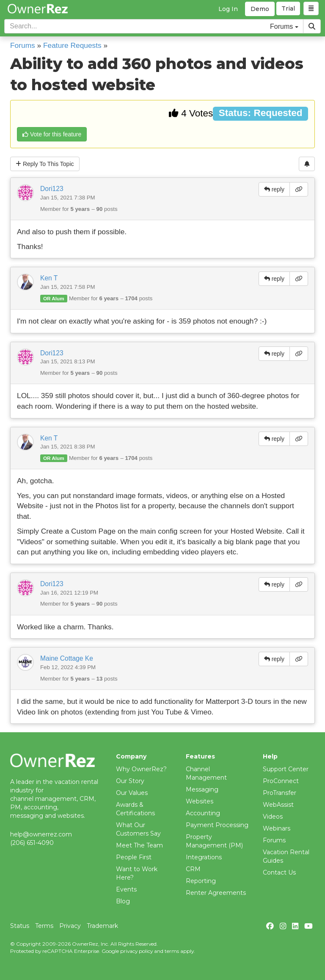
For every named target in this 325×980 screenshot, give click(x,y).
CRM (193, 869)
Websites (200, 801)
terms (172, 951)
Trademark (102, 926)
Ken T (49, 278)
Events (126, 889)
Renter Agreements (216, 893)
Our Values (132, 793)
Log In (228, 9)
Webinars (277, 828)
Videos (273, 817)
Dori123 (52, 189)
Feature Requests (72, 45)
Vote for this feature (52, 134)
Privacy (70, 926)
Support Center (286, 769)
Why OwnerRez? (141, 769)
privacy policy (136, 951)
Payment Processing (217, 825)
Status (20, 926)
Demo (260, 9)
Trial (289, 9)
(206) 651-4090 (32, 843)
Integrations (204, 857)
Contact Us (279, 872)
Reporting (201, 881)
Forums (23, 45)
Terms (44, 926)
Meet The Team (139, 845)
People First (134, 857)
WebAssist (278, 805)
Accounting (203, 813)
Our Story (130, 781)
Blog (123, 901)
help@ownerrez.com (41, 834)
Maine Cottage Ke (67, 658)
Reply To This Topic (45, 164)
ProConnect (281, 781)
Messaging (202, 789)
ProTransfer (280, 793)
